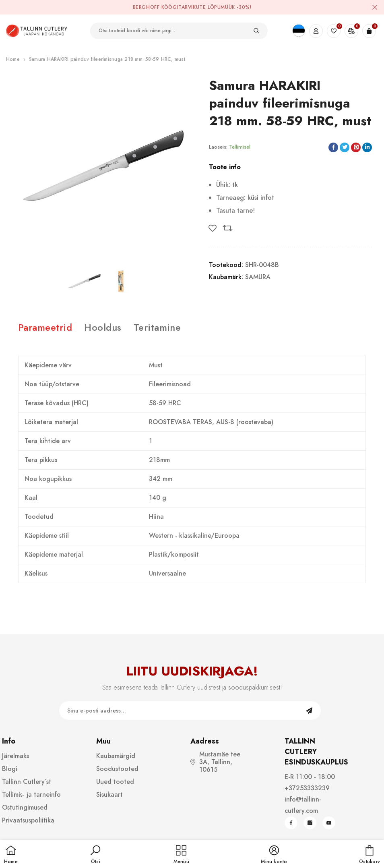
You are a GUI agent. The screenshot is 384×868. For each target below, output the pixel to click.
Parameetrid (45, 327)
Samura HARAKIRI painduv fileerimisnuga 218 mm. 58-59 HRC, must (107, 59)
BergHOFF (146, 7)
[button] (95, 855)
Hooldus (103, 327)
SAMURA (258, 277)
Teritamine (157, 327)
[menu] (181, 855)
